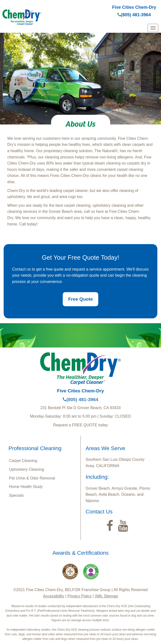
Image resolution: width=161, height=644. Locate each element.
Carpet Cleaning (23, 461)
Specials (16, 495)
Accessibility (54, 596)
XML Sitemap (106, 596)
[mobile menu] (153, 28)
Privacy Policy (80, 596)
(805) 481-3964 (134, 15)
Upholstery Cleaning (27, 469)
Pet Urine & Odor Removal (32, 478)
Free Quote (80, 299)
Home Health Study (26, 487)
